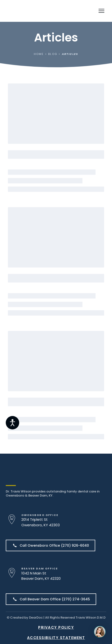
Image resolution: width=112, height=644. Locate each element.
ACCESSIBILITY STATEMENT (56, 638)
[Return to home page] (34, 11)
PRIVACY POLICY (56, 627)
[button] (50, 545)
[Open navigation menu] (101, 11)
